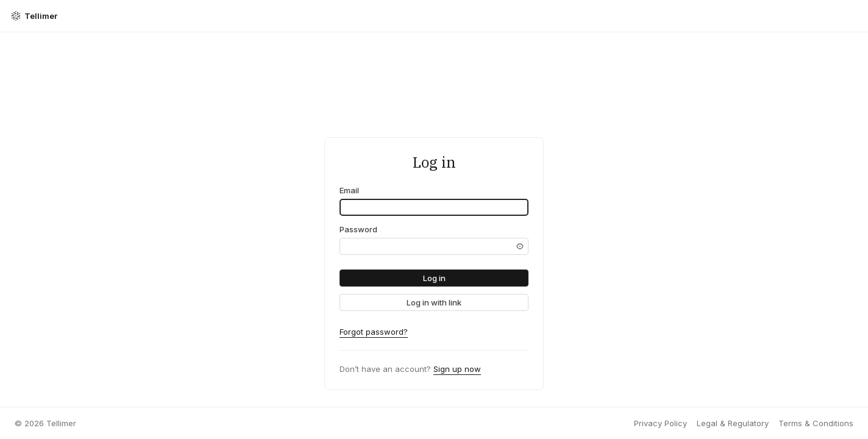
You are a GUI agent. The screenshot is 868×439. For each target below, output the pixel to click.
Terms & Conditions (816, 423)
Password (358, 229)
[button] (434, 278)
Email (349, 190)
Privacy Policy (660, 423)
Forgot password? (374, 332)
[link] (434, 302)
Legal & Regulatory (733, 423)
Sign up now (457, 369)
